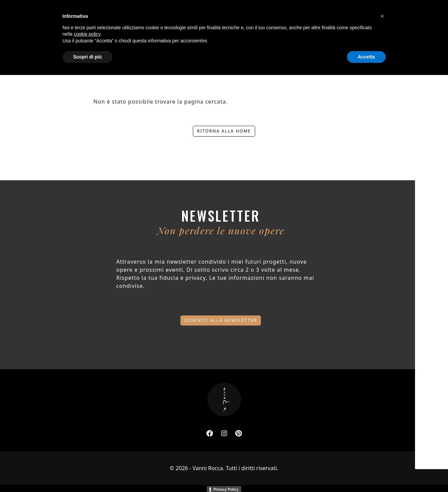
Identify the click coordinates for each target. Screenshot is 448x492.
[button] (382, 433)
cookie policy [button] (87, 451)
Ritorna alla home (224, 131)
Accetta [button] (366, 474)
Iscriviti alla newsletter (220, 319)
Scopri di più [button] (88, 474)
